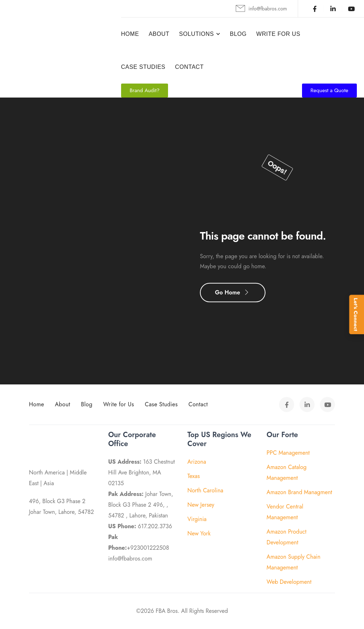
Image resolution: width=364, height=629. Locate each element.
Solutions (197, 34)
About (159, 34)
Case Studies (143, 67)
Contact (190, 67)
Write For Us (278, 34)
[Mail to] (261, 9)
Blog (238, 34)
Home (130, 34)
